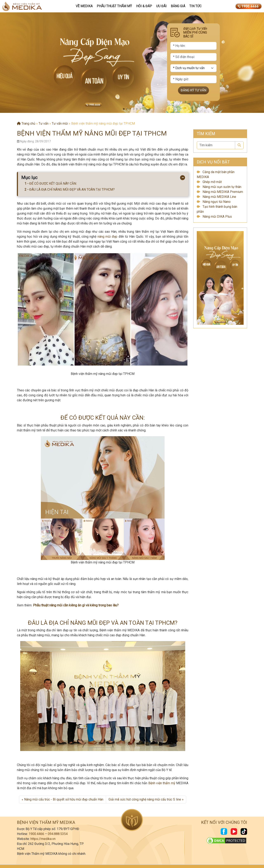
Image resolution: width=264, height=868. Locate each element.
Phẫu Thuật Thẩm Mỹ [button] (114, 6)
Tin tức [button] (195, 6)
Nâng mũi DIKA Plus (217, 217)
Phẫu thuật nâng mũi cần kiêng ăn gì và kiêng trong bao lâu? (76, 605)
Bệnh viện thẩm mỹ (162, 783)
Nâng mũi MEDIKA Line (219, 197)
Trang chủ (26, 123)
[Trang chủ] (22, 6)
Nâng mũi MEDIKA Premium (223, 192)
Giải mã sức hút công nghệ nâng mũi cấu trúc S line (145, 799)
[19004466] (249, 6)
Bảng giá (178, 6)
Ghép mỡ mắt (212, 182)
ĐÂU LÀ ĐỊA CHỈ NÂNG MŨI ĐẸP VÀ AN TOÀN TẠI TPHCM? (72, 190)
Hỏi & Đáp (144, 6)
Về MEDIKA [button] (84, 6)
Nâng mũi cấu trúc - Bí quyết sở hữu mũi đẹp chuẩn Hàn (64, 799)
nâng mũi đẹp (108, 237)
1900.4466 (36, 834)
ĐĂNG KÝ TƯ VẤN (193, 90)
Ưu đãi (161, 6)
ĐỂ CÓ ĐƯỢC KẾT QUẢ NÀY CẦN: (53, 184)
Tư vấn (44, 123)
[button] (124, 109)
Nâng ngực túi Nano (217, 202)
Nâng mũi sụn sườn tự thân (222, 187)
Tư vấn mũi (60, 123)
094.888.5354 (58, 834)
